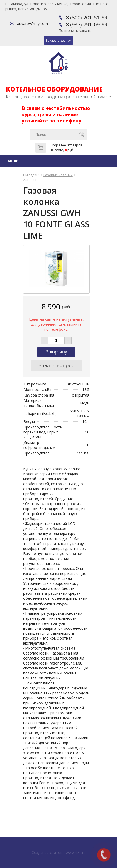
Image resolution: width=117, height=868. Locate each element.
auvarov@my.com (33, 23)
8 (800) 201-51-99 (87, 17)
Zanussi (30, 180)
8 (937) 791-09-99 (87, 25)
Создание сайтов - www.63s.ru (59, 852)
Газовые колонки (58, 175)
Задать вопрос (56, 365)
